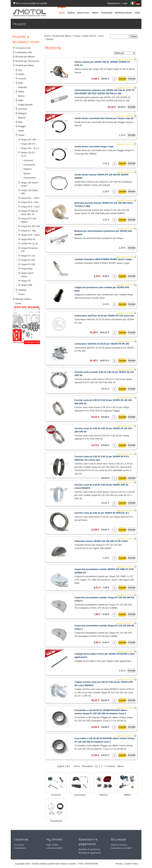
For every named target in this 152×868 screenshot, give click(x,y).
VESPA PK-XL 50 (29, 244)
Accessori (28, 160)
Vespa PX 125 (28, 256)
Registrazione (114, 3)
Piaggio (22, 126)
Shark (21, 131)
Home (47, 36)
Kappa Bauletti (25, 105)
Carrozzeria (29, 165)
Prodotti (135, 24)
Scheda (132, 79)
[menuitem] (107, 13)
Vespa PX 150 (28, 260)
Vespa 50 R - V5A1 (30, 207)
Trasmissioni (30, 178)
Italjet (21, 100)
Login (125, 3)
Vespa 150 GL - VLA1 (93, 36)
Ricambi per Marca (25, 65)
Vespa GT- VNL (29, 231)
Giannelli (23, 87)
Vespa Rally (27, 269)
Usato (18, 303)
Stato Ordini (52, 845)
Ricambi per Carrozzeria (27, 61)
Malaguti (22, 113)
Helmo (21, 96)
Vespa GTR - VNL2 (30, 235)
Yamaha (22, 290)
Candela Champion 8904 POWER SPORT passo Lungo (103, 259)
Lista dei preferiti (54, 848)
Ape (20, 70)
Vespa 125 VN (28, 144)
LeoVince (23, 109)
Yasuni (22, 294)
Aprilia (21, 74)
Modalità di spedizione (90, 849)
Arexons (22, 79)
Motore (27, 173)
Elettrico (28, 169)
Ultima (120, 766)
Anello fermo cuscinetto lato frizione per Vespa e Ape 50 (104, 118)
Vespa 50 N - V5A (30, 202)
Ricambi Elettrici (23, 299)
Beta (21, 83)
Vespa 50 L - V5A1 (30, 198)
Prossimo (110, 766)
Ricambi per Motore (25, 57)
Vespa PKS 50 (28, 239)
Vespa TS (26, 281)
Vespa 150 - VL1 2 (30, 148)
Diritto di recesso (119, 845)
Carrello (122, 79)
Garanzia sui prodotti (121, 848)
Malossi (22, 118)
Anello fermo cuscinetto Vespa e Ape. (94, 147)
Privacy (119, 864)
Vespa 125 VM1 (29, 140)
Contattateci (20, 848)
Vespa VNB (27, 285)
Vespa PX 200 (28, 264)
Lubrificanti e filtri (24, 52)
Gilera (21, 92)
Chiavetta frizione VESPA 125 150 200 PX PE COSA (101, 541)
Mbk (20, 122)
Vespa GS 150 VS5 (30, 226)
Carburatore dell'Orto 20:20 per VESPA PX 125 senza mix (104, 316)
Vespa (21, 135)
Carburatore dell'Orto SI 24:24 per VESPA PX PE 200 (102, 344)
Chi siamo (19, 845)
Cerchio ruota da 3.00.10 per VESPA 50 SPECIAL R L (102, 513)
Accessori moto (23, 48)
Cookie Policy (131, 864)
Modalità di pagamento (90, 853)
